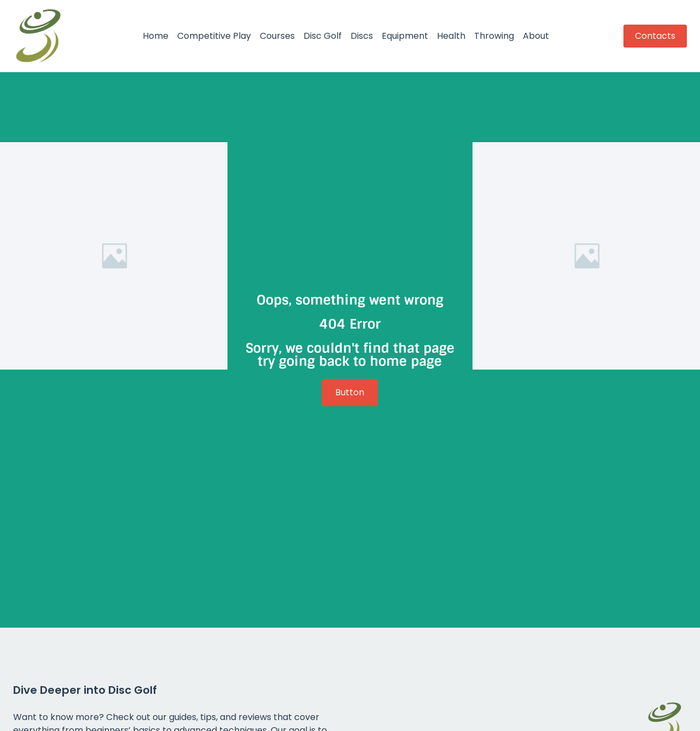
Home (156, 36)
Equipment (405, 36)
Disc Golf (323, 36)
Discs (362, 36)
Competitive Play (214, 36)
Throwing (494, 36)
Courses (277, 36)
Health (451, 36)
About (536, 36)
